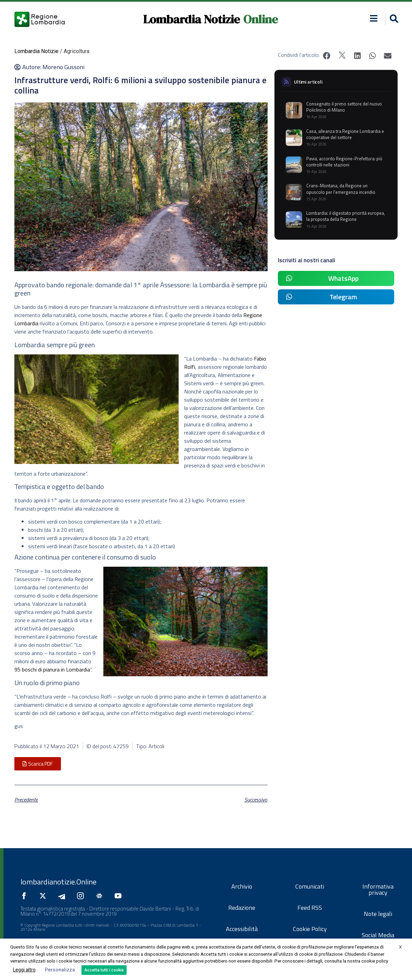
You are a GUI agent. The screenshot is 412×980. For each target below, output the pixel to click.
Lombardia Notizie (191, 19)
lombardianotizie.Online (59, 882)
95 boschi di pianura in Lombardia (52, 669)
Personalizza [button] (60, 970)
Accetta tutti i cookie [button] (104, 970)
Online (261, 19)
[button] (393, 19)
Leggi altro (24, 970)
